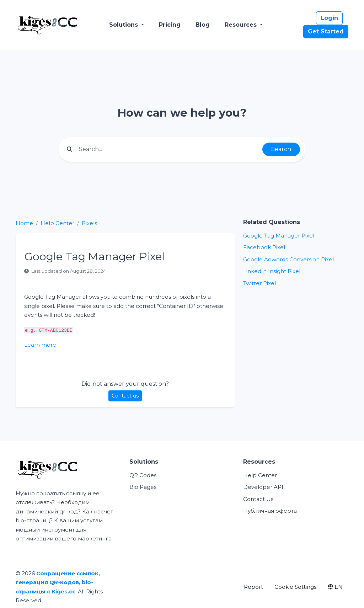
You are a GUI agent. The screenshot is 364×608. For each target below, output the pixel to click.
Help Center (57, 223)
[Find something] (169, 149)
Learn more (40, 345)
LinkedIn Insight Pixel (272, 271)
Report (253, 587)
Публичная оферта (270, 511)
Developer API (263, 487)
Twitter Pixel (259, 283)
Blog (203, 25)
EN (335, 587)
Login (329, 18)
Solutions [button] (124, 25)
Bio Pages (143, 487)
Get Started (326, 31)
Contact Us (258, 499)
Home (24, 223)
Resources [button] (242, 25)
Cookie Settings (295, 587)
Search (281, 149)
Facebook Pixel (264, 247)
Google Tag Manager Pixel (279, 236)
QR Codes (143, 475)
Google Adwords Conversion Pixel (288, 259)
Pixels (89, 223)
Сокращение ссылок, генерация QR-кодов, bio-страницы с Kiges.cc (58, 582)
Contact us (125, 396)
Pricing (170, 25)
